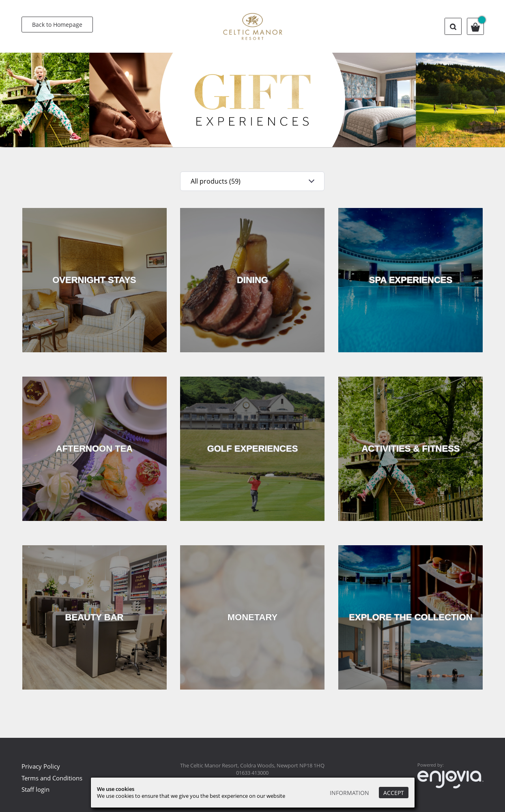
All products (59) (216, 181)
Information (349, 793)
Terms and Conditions (52, 778)
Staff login (35, 789)
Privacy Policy (41, 766)
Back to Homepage (57, 25)
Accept (394, 793)
